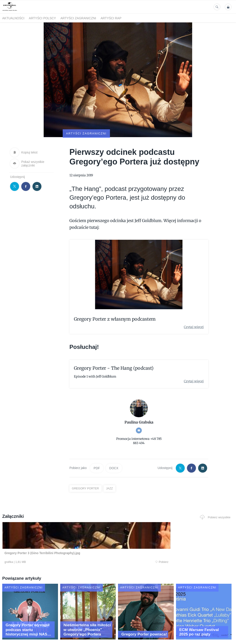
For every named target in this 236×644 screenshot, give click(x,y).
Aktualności (13, 18)
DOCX (114, 446)
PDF (97, 446)
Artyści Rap (111, 18)
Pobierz (48, 540)
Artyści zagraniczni (78, 18)
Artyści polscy (42, 18)
